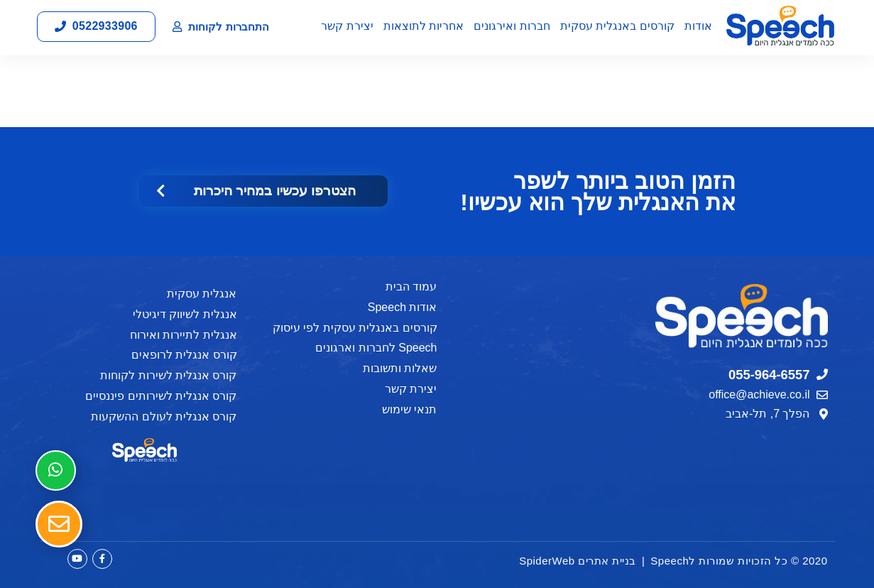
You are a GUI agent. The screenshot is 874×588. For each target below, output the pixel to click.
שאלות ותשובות (400, 368)
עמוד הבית (411, 287)
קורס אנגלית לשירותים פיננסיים (161, 396)
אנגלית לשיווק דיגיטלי (185, 314)
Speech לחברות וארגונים (376, 348)
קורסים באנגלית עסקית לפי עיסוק (355, 328)
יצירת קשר (347, 26)
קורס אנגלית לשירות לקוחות (168, 375)
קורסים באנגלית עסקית (617, 26)
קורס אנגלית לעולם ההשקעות (164, 416)
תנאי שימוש (409, 409)
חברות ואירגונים (512, 26)
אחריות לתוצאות (424, 26)
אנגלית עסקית (202, 294)
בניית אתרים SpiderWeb (578, 561)
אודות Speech (403, 307)
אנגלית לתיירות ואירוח (184, 335)
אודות (698, 26)
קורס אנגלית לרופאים (184, 355)
